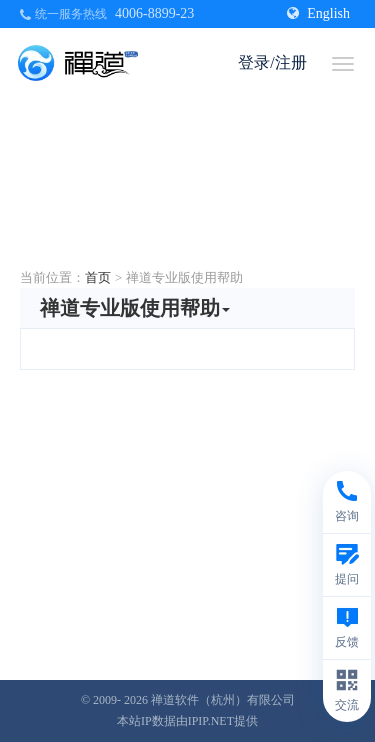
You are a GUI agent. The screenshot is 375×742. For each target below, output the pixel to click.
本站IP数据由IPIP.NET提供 (187, 721)
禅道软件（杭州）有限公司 (223, 700)
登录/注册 (272, 62)
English (318, 13)
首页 (98, 277)
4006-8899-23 (154, 13)
